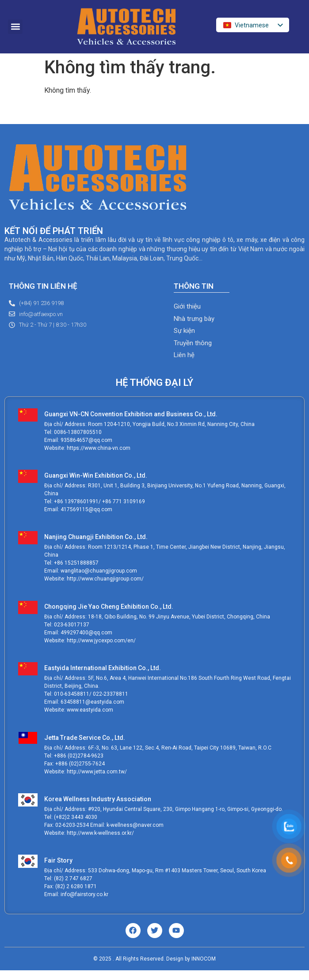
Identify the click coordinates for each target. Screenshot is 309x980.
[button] (15, 27)
